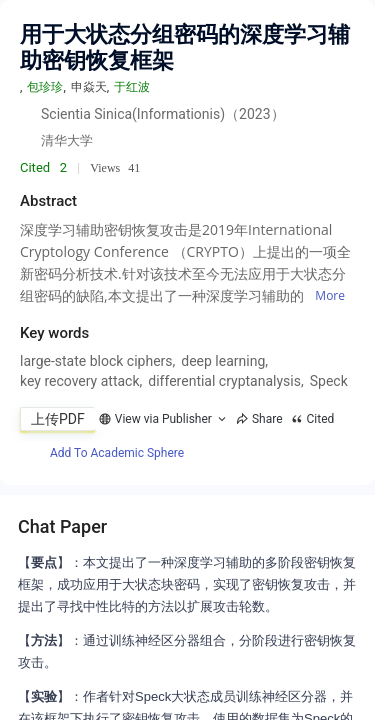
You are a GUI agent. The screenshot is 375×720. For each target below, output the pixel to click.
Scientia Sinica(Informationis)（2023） (163, 114)
